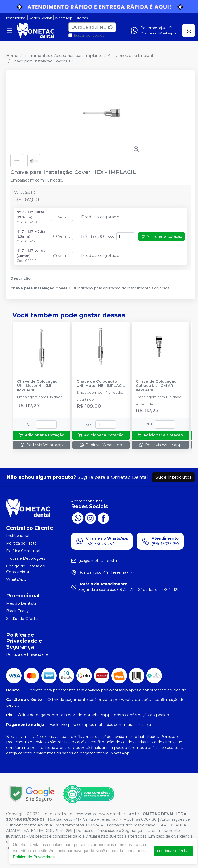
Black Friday (17, 611)
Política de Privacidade (27, 654)
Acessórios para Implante (132, 56)
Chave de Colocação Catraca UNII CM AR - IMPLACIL (156, 386)
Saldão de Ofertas (23, 619)
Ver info (62, 217)
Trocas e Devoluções (26, 559)
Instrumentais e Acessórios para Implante (63, 56)
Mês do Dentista (21, 603)
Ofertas (81, 18)
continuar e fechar (174, 851)
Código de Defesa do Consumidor (26, 569)
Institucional (16, 18)
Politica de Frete (21, 543)
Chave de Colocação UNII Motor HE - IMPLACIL (101, 384)
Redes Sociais (41, 18)
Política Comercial (23, 551)
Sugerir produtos (173, 477)
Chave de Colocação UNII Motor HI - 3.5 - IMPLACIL (37, 386)
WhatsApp (64, 18)
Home (12, 56)
